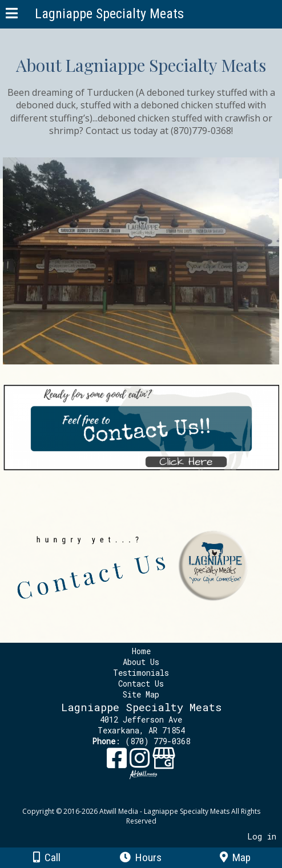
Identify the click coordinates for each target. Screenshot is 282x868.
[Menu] (12, 15)
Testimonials (142, 673)
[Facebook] (118, 762)
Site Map (141, 694)
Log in (262, 836)
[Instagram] (141, 762)
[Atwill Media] (151, 799)
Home (141, 651)
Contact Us (141, 684)
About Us (141, 662)
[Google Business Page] (164, 762)
